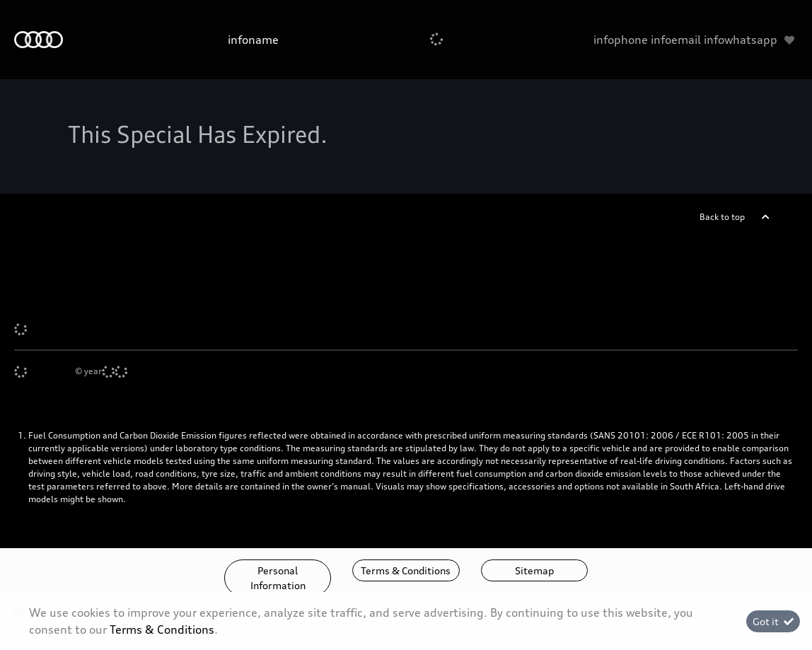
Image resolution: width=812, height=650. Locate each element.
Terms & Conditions (406, 570)
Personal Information (278, 578)
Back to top (722, 217)
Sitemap (534, 570)
